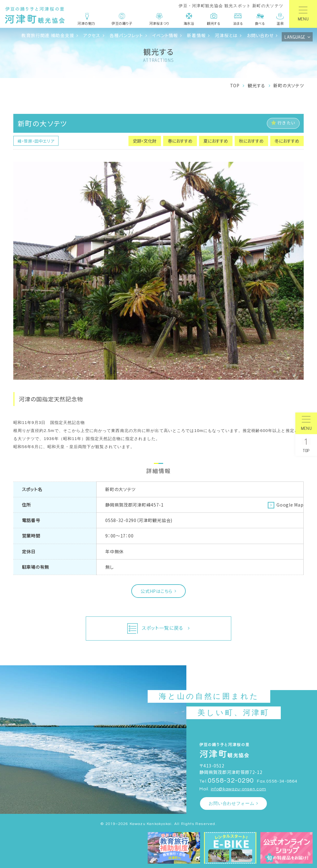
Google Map (290, 505)
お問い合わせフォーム (231, 803)
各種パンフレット (126, 35)
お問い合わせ (260, 35)
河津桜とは (226, 35)
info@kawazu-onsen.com (239, 789)
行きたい (283, 123)
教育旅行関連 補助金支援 (48, 35)
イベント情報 (165, 35)
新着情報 (196, 35)
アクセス (92, 35)
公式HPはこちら (156, 591)
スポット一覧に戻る (155, 628)
